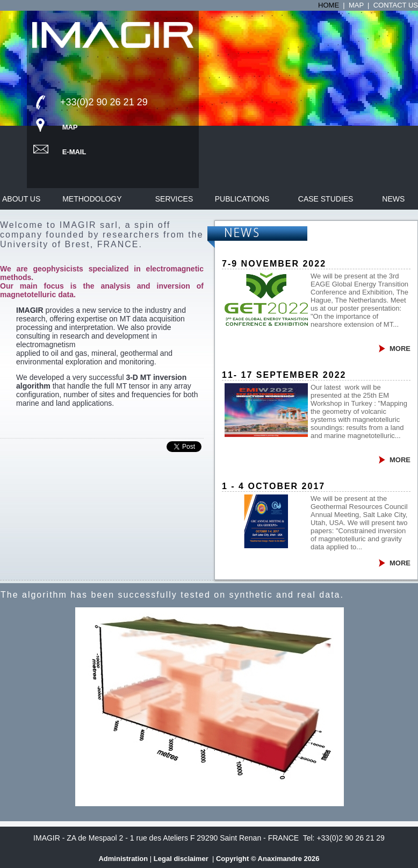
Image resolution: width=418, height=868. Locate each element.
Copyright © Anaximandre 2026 (268, 859)
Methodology (93, 199)
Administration (123, 859)
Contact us (396, 5)
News (393, 199)
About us (21, 199)
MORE (400, 349)
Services (174, 199)
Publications (242, 199)
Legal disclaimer (182, 859)
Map (356, 5)
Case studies (326, 199)
